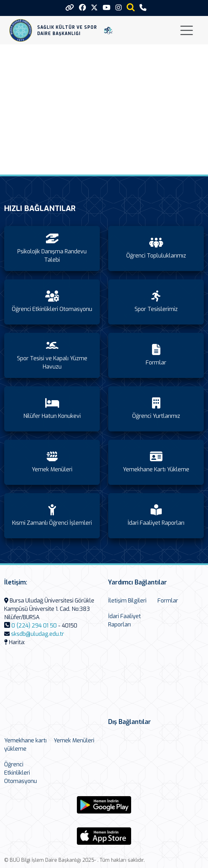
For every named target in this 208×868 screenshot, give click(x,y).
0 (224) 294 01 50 (34, 626)
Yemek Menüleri (74, 740)
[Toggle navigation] (187, 30)
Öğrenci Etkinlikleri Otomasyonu (21, 773)
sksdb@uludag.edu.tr (38, 634)
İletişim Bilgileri (127, 601)
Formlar (168, 601)
